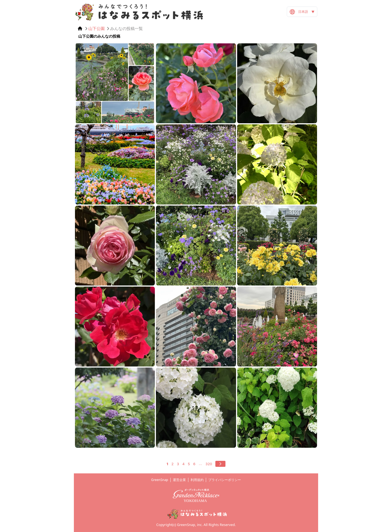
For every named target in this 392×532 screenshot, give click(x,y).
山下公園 (97, 28)
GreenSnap (160, 480)
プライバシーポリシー (225, 480)
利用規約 (197, 480)
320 (209, 464)
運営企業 (179, 480)
